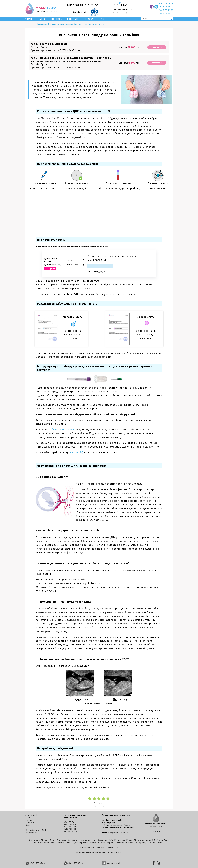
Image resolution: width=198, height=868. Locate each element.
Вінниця (45, 840)
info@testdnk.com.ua (118, 833)
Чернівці (142, 843)
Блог (28, 825)
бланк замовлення (63, 430)
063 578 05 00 (166, 10)
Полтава (61, 843)
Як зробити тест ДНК (36, 830)
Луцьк (167, 840)
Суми (75, 843)
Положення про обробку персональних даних (99, 852)
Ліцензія (156, 831)
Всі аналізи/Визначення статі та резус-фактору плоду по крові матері (71, 24)
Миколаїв (45, 843)
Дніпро (53, 840)
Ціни (42, 19)
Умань (103, 843)
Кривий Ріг (131, 840)
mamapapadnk (111, 863)
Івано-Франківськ (88, 840)
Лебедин (158, 840)
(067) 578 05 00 (35, 863)
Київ (111, 840)
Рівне (69, 843)
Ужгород (94, 843)
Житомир (62, 840)
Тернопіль (84, 843)
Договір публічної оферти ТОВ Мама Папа (99, 847)
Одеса (53, 843)
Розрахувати (50, 269)
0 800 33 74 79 (165, 3)
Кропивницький (145, 840)
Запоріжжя (73, 840)
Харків (110, 843)
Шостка (160, 843)
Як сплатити (31, 833)
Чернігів (151, 843)
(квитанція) (76, 452)
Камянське (103, 840)
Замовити (157, 47)
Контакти (89, 19)
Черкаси (132, 843)
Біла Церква (34, 840)
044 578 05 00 (70, 831)
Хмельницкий (121, 843)
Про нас (29, 820)
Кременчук (120, 840)
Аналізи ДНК (31, 815)
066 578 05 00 (166, 14)
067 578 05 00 (166, 7)
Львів (37, 843)
